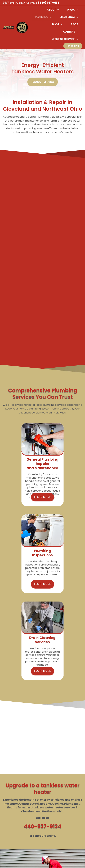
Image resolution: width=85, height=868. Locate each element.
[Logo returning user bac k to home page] (9, 28)
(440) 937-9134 (49, 3)
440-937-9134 (43, 735)
